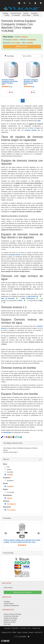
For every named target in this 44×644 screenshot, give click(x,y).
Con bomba (9, 492)
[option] (22, 535)
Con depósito (10, 504)
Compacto (9, 486)
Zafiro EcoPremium (28, 298)
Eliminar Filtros (22, 47)
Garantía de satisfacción (11, 606)
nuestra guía (7, 432)
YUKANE (9, 475)
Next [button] (39, 533)
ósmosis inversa (31, 130)
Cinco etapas (10, 510)
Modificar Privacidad (10, 620)
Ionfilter (8, 469)
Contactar (7, 602)
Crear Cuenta (8, 588)
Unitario (8, 498)
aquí (39, 121)
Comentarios (7, 518)
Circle (20, 301)
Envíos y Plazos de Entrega (12, 614)
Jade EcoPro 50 (33, 296)
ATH (7, 467)
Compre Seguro (9, 604)
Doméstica (9, 481)
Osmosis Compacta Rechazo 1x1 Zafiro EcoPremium (31, 81)
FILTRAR (9, 56)
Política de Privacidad (11, 618)
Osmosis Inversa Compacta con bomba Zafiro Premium (10, 81)
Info (11, 92)
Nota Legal (7, 624)
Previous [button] (6, 533)
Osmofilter (9, 472)
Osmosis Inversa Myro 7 (11, 452)
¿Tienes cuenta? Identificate (23, 592)
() (7, 87)
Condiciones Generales (11, 616)
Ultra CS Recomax (8, 298)
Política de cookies (10, 622)
